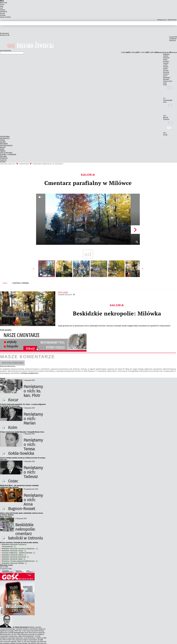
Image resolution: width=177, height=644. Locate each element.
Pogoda (166, 52)
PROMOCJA (4, 158)
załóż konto (172, 20)
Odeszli (3, 379)
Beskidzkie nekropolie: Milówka (117, 313)
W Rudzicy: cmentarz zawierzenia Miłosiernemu (20, 561)
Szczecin (166, 74)
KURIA (2, 149)
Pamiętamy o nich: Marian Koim (25, 421)
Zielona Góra (168, 81)
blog (2, 6)
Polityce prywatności (30, 373)
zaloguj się (161, 20)
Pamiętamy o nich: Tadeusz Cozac (25, 474)
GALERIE (3, 142)
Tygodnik (3, 160)
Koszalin (166, 61)
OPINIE (2, 140)
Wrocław (166, 79)
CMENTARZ (16, 283)
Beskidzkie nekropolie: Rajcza (14, 559)
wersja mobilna (5, 17)
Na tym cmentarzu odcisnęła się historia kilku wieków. (19, 543)
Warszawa (167, 78)
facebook (173, 41)
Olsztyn (166, 67)
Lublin (165, 65)
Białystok (166, 54)
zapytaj (3, 10)
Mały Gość (4, 3)
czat (1, 8)
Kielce (165, 60)
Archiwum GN (5, 35)
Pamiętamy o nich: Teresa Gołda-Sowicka (25, 447)
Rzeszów (166, 72)
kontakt (3, 15)
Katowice (174, 52)
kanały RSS (173, 37)
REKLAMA (3, 156)
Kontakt (3, 162)
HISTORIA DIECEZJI (6, 146)
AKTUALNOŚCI (5, 138)
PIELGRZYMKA (5, 137)
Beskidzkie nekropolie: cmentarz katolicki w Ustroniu (25, 531)
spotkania (4, 12)
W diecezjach (4, 33)
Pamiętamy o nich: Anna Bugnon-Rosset (25, 502)
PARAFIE (3, 151)
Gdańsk (166, 56)
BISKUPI (3, 147)
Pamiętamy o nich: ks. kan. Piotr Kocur (25, 393)
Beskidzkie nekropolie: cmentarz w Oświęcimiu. (20, 549)
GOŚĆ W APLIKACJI (6, 153)
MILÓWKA (25, 283)
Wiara (2, 1)
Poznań (166, 70)
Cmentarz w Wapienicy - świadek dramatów (18, 553)
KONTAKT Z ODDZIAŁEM (8, 155)
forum (2, 4)
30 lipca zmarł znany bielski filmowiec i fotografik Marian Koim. (22, 432)
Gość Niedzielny (6, 51)
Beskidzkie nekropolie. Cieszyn (14, 551)
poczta (2, 13)
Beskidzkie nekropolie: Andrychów (15, 557)
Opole (165, 69)
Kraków (166, 63)
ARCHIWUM (4, 144)
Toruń (165, 76)
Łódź (165, 83)
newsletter (173, 39)
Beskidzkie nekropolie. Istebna (14, 555)
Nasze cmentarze (6, 517)
